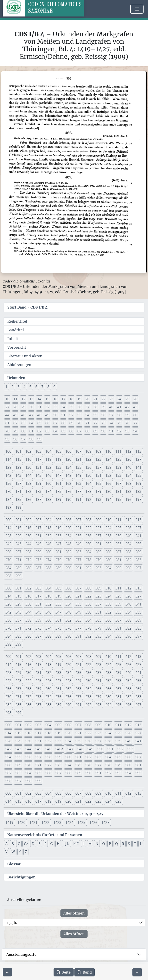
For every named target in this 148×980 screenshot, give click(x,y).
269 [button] (138, 552)
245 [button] (38, 544)
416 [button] (28, 665)
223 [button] (98, 528)
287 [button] (38, 568)
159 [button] (38, 483)
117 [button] (38, 459)
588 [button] (68, 773)
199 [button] (18, 507)
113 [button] (138, 451)
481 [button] (118, 697)
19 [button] (79, 399)
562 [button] (88, 757)
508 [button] (88, 725)
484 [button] (8, 705)
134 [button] (68, 467)
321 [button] (78, 596)
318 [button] (48, 596)
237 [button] (98, 536)
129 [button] (18, 467)
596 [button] (8, 781)
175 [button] (58, 491)
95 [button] (7, 439)
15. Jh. (12, 923)
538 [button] (108, 741)
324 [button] (108, 596)
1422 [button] (45, 822)
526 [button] (128, 733)
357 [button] (18, 620)
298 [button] (8, 576)
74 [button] (111, 423)
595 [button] (138, 773)
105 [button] (58, 451)
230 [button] (28, 536)
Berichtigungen (21, 877)
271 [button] (18, 560)
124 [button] (108, 459)
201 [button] (18, 520)
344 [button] (28, 612)
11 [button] (15, 399)
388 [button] (48, 636)
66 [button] (47, 423)
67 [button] (55, 423)
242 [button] (8, 544)
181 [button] (118, 491)
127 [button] (138, 459)
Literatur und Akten (25, 356)
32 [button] (47, 407)
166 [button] (108, 483)
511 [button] (118, 725)
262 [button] (68, 552)
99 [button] (39, 439)
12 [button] (23, 399)
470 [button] (8, 697)
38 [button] (95, 407)
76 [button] (127, 423)
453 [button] (118, 681)
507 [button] (78, 725)
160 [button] (48, 483)
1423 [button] (57, 822)
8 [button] (48, 387)
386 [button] (28, 636)
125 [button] (118, 459)
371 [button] (18, 628)
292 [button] (88, 568)
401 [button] (18, 657)
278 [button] (88, 560)
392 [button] (88, 636)
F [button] (45, 844)
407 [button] (78, 657)
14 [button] (39, 399)
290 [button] (68, 568)
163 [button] (78, 483)
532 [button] (48, 741)
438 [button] (108, 673)
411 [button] (118, 657)
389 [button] (58, 636)
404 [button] (48, 657)
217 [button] (38, 528)
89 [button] (95, 431)
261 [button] (58, 552)
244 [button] (28, 544)
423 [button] (98, 665)
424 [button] (108, 665)
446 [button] (48, 681)
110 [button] (108, 451)
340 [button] (128, 604)
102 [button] (28, 451)
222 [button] (88, 528)
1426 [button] (93, 822)
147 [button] (58, 475)
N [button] (97, 844)
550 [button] (100, 749)
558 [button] (48, 757)
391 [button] (78, 636)
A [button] (6, 844)
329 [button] (18, 604)
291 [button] (78, 568)
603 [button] (38, 793)
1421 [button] (33, 822)
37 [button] (87, 407)
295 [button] (118, 568)
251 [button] (98, 544)
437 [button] (98, 673)
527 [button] (138, 733)
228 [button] (8, 536)
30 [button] (31, 407)
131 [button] (38, 467)
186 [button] (28, 499)
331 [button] (38, 604)
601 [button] (18, 793)
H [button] (58, 844)
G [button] (52, 844)
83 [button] (47, 431)
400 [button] (8, 657)
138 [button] (108, 467)
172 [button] (28, 491)
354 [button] (128, 612)
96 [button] (15, 439)
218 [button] (48, 528)
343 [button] (18, 612)
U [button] (141, 844)
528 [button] (8, 741)
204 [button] (48, 520)
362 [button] (68, 620)
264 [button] (88, 552)
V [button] (6, 852)
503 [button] (38, 725)
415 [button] (18, 665)
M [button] (90, 844)
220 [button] (68, 528)
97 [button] (23, 439)
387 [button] (38, 636)
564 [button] (108, 757)
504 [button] (48, 725)
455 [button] (138, 681)
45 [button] (15, 415)
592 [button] (108, 773)
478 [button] (88, 697)
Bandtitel (16, 330)
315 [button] (18, 596)
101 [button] (18, 451)
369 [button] (138, 620)
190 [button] (68, 499)
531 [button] (38, 741)
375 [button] (58, 628)
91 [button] (111, 431)
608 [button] (88, 793)
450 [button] (88, 681)
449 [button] (78, 681)
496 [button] (128, 705)
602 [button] (28, 793)
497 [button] (138, 705)
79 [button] (15, 431)
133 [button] (58, 467)
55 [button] (95, 415)
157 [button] (18, 483)
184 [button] (8, 499)
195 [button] (118, 499)
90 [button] (103, 431)
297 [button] (138, 568)
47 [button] (31, 415)
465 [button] (98, 689)
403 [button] (38, 657)
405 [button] (58, 657)
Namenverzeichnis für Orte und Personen (45, 835)
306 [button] (68, 588)
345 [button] (38, 612)
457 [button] (18, 689)
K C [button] (76, 844)
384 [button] (8, 636)
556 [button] (28, 757)
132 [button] (48, 467)
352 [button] (108, 612)
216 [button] (28, 528)
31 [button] (39, 407)
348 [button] (68, 612)
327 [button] (138, 596)
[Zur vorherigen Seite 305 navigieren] (7, 972)
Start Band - (27, 307)
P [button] (110, 844)
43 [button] (135, 407)
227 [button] (138, 528)
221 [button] (78, 528)
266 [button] (108, 552)
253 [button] (118, 544)
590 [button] (88, 773)
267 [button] (118, 552)
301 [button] (18, 588)
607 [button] (78, 793)
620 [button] (68, 801)
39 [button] (103, 407)
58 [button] (119, 415)
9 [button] (54, 387)
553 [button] (130, 749)
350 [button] (88, 612)
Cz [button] (26, 844)
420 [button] (68, 665)
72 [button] (95, 423)
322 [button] (88, 596)
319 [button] (58, 596)
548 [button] (80, 749)
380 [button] (108, 628)
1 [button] (6, 387)
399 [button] (18, 644)
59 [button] (127, 415)
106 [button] (68, 451)
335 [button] (78, 604)
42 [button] (127, 407)
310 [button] (108, 588)
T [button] (135, 844)
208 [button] (88, 520)
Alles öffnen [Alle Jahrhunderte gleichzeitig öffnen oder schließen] (74, 913)
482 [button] (128, 697)
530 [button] (28, 741)
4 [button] (24, 387)
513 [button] (138, 725)
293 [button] (98, 568)
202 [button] (28, 520)
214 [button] (8, 528)
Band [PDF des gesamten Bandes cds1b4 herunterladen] (85, 972)
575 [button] (78, 765)
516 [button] (28, 733)
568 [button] (8, 765)
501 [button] (18, 725)
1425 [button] (81, 822)
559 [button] (58, 757)
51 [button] (63, 415)
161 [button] (58, 483)
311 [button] (118, 588)
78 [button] (7, 431)
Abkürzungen (19, 365)
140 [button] (128, 467)
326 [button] (128, 596)
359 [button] (38, 620)
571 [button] (38, 765)
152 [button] (108, 475)
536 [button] (88, 741)
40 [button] (111, 407)
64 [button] (31, 423)
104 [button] (48, 451)
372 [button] (28, 628)
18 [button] (71, 399)
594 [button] (128, 773)
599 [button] (38, 781)
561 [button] (78, 757)
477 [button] (78, 697)
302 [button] (28, 588)
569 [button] (18, 765)
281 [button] (118, 560)
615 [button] (18, 801)
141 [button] (138, 467)
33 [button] (55, 407)
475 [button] (58, 697)
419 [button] (58, 665)
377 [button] (78, 628)
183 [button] (138, 491)
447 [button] (58, 681)
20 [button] (87, 399)
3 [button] (18, 387)
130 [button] (28, 467)
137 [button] (98, 467)
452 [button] (108, 681)
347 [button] (58, 612)
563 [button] (98, 757)
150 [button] (88, 475)
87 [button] (79, 431)
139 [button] (118, 467)
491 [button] (78, 705)
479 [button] (98, 697)
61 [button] (7, 423)
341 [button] (138, 604)
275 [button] (58, 560)
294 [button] (108, 568)
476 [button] (68, 697)
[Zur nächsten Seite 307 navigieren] (137, 972)
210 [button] (108, 520)
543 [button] (18, 749)
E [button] (39, 844)
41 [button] (119, 407)
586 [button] (48, 773)
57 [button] (111, 415)
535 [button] (78, 741)
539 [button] (118, 741)
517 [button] (38, 733)
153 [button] (118, 475)
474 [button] (48, 697)
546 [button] (48, 749)
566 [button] (128, 757)
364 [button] (88, 620)
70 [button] (79, 423)
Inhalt (13, 339)
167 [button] (118, 483)
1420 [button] (21, 822)
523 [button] (98, 733)
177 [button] (78, 491)
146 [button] (48, 475)
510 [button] (108, 725)
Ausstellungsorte (21, 954)
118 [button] (48, 459)
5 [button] (30, 387)
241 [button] (138, 536)
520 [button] (68, 733)
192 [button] (88, 499)
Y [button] (20, 852)
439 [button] (118, 673)
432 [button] (48, 673)
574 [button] (68, 765)
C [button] (19, 844)
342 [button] (8, 612)
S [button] (129, 844)
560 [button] (68, 757)
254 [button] (128, 544)
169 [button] (138, 483)
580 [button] (128, 765)
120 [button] (68, 459)
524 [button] (108, 733)
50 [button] (55, 415)
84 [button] (55, 431)
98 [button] (31, 439)
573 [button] (58, 765)
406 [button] (68, 657)
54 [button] (87, 415)
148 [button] (68, 475)
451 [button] (98, 681)
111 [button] (118, 451)
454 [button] (128, 681)
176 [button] (68, 491)
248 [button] (68, 544)
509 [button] (98, 725)
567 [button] (138, 757)
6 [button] (36, 387)
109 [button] (98, 451)
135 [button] (78, 467)
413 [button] (138, 657)
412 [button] (128, 657)
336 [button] (88, 604)
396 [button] (128, 636)
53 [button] (79, 415)
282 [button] (128, 560)
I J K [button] (66, 844)
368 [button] (128, 620)
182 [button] (128, 491)
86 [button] (71, 431)
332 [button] (48, 604)
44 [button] (7, 415)
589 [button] (78, 773)
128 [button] (8, 467)
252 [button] (108, 544)
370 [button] (8, 628)
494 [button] (108, 705)
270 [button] (8, 560)
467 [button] (118, 689)
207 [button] (78, 520)
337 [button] (98, 604)
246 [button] (48, 544)
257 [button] (18, 552)
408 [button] (88, 657)
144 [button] (28, 475)
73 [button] (103, 423)
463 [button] (78, 689)
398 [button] (8, 644)
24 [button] (119, 399)
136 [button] (88, 467)
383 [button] (138, 628)
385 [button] (18, 636)
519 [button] (58, 733)
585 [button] (38, 773)
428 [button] (8, 673)
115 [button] (18, 459)
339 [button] (118, 604)
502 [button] (28, 725)
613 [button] (138, 793)
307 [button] (78, 588)
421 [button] (78, 665)
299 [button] (18, 576)
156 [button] (8, 483)
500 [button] (8, 725)
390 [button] (68, 636)
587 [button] (58, 773)
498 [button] (8, 713)
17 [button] (63, 399)
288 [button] (48, 568)
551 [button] (110, 749)
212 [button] (128, 520)
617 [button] (38, 801)
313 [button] (138, 588)
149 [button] (78, 475)
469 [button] (138, 689)
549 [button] (90, 749)
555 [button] (18, 757)
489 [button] (58, 705)
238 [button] (108, 536)
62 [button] (15, 423)
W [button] (13, 852)
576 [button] (88, 765)
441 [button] (138, 673)
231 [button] (38, 536)
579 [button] (118, 765)
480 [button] (108, 697)
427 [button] (138, 665)
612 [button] (128, 793)
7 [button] (42, 387)
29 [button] (23, 407)
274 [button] (48, 560)
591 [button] (98, 773)
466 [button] (108, 689)
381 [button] (118, 628)
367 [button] (118, 620)
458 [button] (28, 689)
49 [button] (47, 415)
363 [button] (78, 620)
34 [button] (63, 407)
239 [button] (118, 536)
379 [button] (98, 628)
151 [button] (98, 475)
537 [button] (98, 741)
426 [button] (128, 665)
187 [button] (38, 499)
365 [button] (98, 620)
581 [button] (138, 765)
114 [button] (8, 459)
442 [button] (8, 681)
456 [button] (8, 689)
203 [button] (38, 520)
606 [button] (68, 793)
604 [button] (48, 793)
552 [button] (120, 749)
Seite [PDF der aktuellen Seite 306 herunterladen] (64, 972)
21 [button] (95, 399)
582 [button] (8, 773)
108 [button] (88, 451)
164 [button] (88, 483)
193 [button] (98, 499)
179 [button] (98, 491)
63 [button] (23, 423)
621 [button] (78, 801)
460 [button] (48, 689)
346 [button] (48, 612)
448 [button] (68, 681)
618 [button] (48, 801)
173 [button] (38, 491)
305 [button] (58, 588)
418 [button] (48, 665)
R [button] (123, 844)
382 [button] (128, 628)
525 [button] (118, 733)
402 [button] (28, 657)
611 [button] (118, 793)
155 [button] (138, 475)
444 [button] (28, 681)
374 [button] (48, 628)
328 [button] (8, 604)
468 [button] (128, 689)
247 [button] (58, 544)
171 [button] (18, 491)
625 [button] (118, 801)
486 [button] (28, 705)
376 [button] (68, 628)
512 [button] (128, 725)
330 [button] (28, 604)
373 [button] (38, 628)
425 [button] (118, 665)
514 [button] (8, 733)
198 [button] (8, 507)
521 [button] (78, 733)
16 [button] (55, 399)
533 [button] (58, 741)
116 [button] (28, 459)
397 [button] (138, 636)
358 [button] (28, 620)
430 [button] (28, 673)
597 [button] (18, 781)
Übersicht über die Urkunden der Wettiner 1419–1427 (55, 814)
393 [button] (98, 636)
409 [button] (98, 657)
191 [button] (78, 499)
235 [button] (78, 536)
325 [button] (118, 596)
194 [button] (108, 499)
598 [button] (28, 781)
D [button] (33, 844)
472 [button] (28, 697)
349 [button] (78, 612)
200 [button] (8, 520)
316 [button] (28, 596)
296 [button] (128, 568)
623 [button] (98, 801)
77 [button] (135, 423)
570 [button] (28, 765)
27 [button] (7, 407)
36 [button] (79, 407)
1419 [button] (9, 822)
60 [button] (135, 415)
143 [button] (18, 475)
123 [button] (98, 459)
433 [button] (58, 673)
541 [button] (138, 741)
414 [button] (8, 665)
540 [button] (128, 741)
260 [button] (48, 552)
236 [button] (88, 536)
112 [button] (128, 451)
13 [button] (31, 399)
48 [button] (39, 415)
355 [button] (138, 612)
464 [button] (88, 689)
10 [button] (7, 399)
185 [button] (18, 499)
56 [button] (103, 415)
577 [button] (98, 765)
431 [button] (38, 673)
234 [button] (68, 536)
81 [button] (31, 431)
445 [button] (38, 681)
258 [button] (28, 552)
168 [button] (128, 483)
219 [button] (58, 528)
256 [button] (8, 552)
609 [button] (98, 793)
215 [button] (18, 528)
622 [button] (88, 801)
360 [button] (48, 620)
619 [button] (58, 801)
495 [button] (118, 705)
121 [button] (78, 459)
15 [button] (47, 399)
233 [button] (58, 536)
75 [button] (119, 423)
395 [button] (118, 636)
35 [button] (71, 407)
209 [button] (98, 520)
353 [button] (118, 612)
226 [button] (128, 528)
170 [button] (8, 491)
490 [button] (68, 705)
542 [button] (8, 749)
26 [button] (135, 399)
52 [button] (71, 415)
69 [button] (71, 423)
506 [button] (68, 725)
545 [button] (38, 749)
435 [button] (78, 673)
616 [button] (28, 801)
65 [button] (39, 423)
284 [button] (8, 568)
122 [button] (88, 459)
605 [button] (58, 793)
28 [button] (15, 407)
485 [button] (18, 705)
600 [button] (8, 793)
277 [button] (78, 560)
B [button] (13, 844)
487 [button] (38, 705)
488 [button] (48, 705)
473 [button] (38, 697)
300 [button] (8, 588)
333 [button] (58, 604)
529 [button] (18, 741)
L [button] (84, 844)
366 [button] (108, 620)
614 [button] (8, 801)
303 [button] (38, 588)
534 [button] (68, 741)
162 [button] (68, 483)
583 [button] (18, 773)
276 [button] (68, 560)
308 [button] (88, 588)
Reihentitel (17, 321)
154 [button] (128, 475)
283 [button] (138, 560)
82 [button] (39, 431)
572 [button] (48, 765)
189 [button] (58, 499)
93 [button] (127, 431)
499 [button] (18, 713)
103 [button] (38, 451)
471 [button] (18, 697)
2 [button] (12, 387)
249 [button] (78, 544)
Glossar (14, 864)
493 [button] (98, 705)
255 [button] (138, 544)
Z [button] (26, 852)
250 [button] (88, 544)
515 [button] (18, 733)
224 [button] (108, 528)
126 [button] (128, 459)
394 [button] (108, 636)
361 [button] (58, 620)
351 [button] (98, 612)
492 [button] (88, 705)
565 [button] (118, 757)
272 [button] (28, 560)
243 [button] (18, 544)
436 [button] (88, 673)
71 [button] (87, 423)
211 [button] (118, 520)
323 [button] (98, 596)
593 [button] (118, 773)
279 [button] (98, 560)
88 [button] (87, 431)
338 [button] (108, 604)
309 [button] (98, 588)
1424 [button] (69, 822)
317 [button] (38, 596)
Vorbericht (17, 347)
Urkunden (16, 378)
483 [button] (138, 697)
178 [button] (88, 491)
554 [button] (8, 757)
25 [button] (127, 399)
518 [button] (48, 733)
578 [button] (108, 765)
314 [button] (8, 596)
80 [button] (23, 431)
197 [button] (138, 499)
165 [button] (98, 483)
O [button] (104, 844)
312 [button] (128, 588)
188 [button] (48, 499)
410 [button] (108, 657)
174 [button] (48, 491)
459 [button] (38, 689)
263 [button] (78, 552)
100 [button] (8, 451)
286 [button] (28, 568)
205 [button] (58, 520)
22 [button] (103, 399)
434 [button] (68, 673)
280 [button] (108, 560)
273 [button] (38, 560)
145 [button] (38, 475)
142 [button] (8, 475)
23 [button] (111, 399)
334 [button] (68, 604)
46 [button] (23, 415)
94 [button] (135, 431)
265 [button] (98, 552)
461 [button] (58, 689)
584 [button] (28, 773)
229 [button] (18, 536)
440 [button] (128, 673)
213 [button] (138, 520)
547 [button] (70, 749)
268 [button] (128, 552)
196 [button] (128, 499)
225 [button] (118, 528)
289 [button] (58, 568)
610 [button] (108, 793)
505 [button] (58, 725)
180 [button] (108, 491)
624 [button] (108, 801)
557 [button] (38, 757)
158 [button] (28, 483)
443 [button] (18, 681)
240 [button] (128, 536)
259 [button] (38, 552)
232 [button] (48, 536)
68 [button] (63, 423)
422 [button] (88, 665)
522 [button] (88, 733)
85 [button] (63, 431)
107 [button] (78, 451)
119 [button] (58, 459)
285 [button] (18, 568)
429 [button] (18, 673)
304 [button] (48, 588)
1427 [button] (105, 822)
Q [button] (116, 844)
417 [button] (38, 665)
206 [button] (68, 520)
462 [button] (68, 689)
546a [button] (59, 749)
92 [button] (119, 431)
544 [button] (28, 749)
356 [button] (8, 620)
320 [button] (68, 596)
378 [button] (88, 628)
